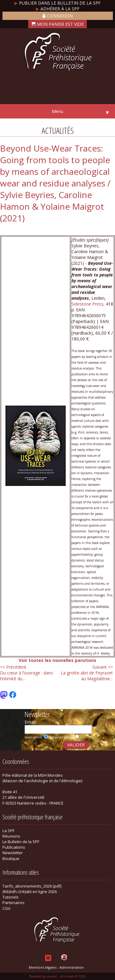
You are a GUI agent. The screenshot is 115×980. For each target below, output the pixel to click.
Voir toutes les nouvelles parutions (57, 660)
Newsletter (13, 853)
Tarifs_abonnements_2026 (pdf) (32, 886)
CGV (6, 908)
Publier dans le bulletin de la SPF (57, 3)
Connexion (58, 16)
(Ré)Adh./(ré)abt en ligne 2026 (30, 892)
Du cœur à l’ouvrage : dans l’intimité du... (27, 673)
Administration (72, 967)
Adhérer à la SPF (58, 9)
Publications (14, 847)
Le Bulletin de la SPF (21, 842)
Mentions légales (43, 967)
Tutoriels (11, 897)
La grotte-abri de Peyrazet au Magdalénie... (87, 673)
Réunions (11, 836)
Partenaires (13, 903)
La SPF (8, 831)
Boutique (11, 858)
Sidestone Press (87, 304)
